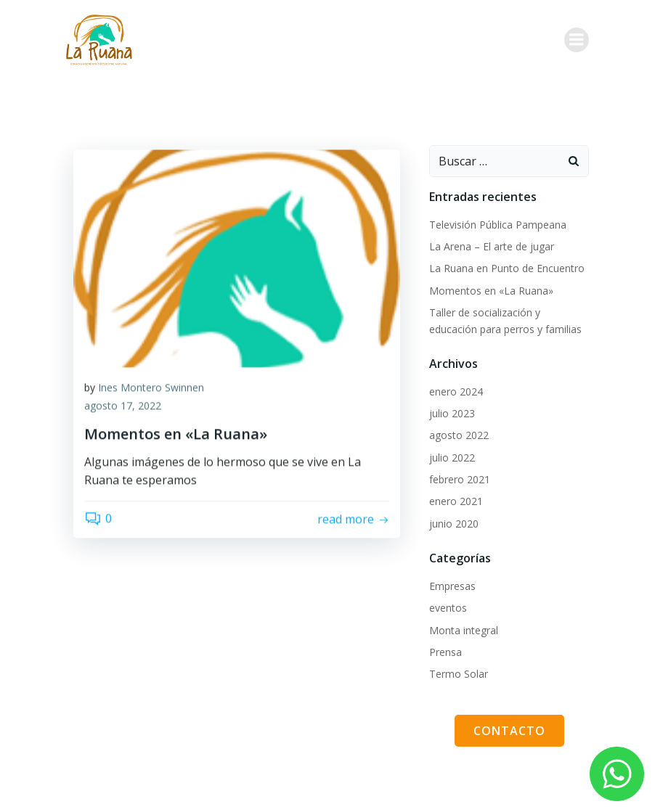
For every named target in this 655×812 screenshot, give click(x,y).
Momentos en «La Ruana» (491, 291)
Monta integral (464, 630)
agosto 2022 (459, 435)
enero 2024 (456, 391)
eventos (448, 608)
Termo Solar (459, 674)
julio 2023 (452, 413)
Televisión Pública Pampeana (498, 225)
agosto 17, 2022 (123, 471)
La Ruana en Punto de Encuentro (507, 268)
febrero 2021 (460, 479)
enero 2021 (456, 501)
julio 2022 (452, 458)
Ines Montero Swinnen (151, 452)
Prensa (446, 652)
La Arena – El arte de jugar (492, 246)
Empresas (452, 586)
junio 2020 (454, 524)
